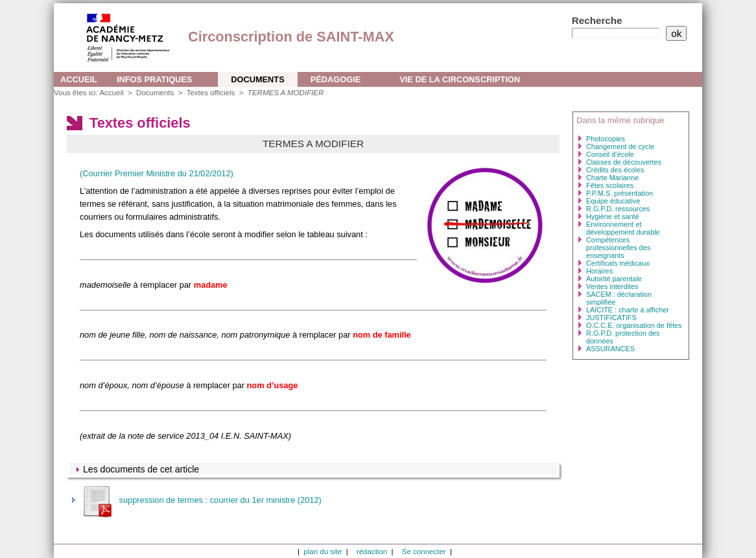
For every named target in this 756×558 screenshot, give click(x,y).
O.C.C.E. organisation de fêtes (634, 325)
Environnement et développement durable (623, 228)
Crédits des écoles (615, 170)
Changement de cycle (620, 146)
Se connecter (424, 552)
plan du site (323, 552)
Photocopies (606, 139)
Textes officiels (212, 93)
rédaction (372, 552)
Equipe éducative (613, 201)
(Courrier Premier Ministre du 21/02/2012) (157, 173)
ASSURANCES (610, 349)
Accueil (79, 79)
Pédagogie (336, 79)
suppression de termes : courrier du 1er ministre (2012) (201, 500)
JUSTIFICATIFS (611, 318)
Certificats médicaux (618, 263)
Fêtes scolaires (610, 185)
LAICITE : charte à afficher (628, 310)
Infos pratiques (154, 79)
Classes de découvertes (624, 162)
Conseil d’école (610, 154)
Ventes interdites (612, 286)
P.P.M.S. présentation (620, 193)
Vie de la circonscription (460, 79)
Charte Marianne (612, 178)
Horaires (599, 271)
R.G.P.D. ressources (618, 209)
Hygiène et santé (613, 216)
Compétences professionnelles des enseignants (618, 248)
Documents (257, 79)
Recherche (597, 20)
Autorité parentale (614, 279)
